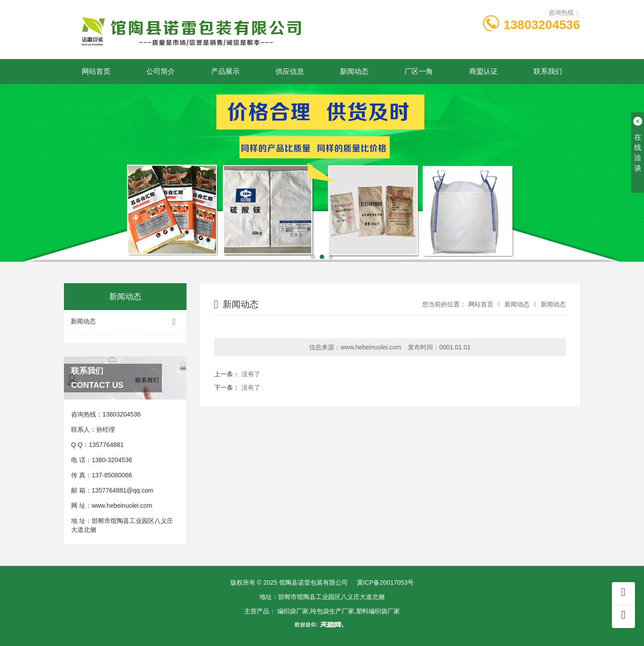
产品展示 (225, 71)
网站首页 (96, 71)
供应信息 (290, 71)
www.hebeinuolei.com (122, 506)
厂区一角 (419, 71)
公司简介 (161, 71)
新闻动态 (354, 71)
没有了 (251, 374)
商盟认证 (483, 71)
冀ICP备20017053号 (386, 582)
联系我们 (548, 71)
